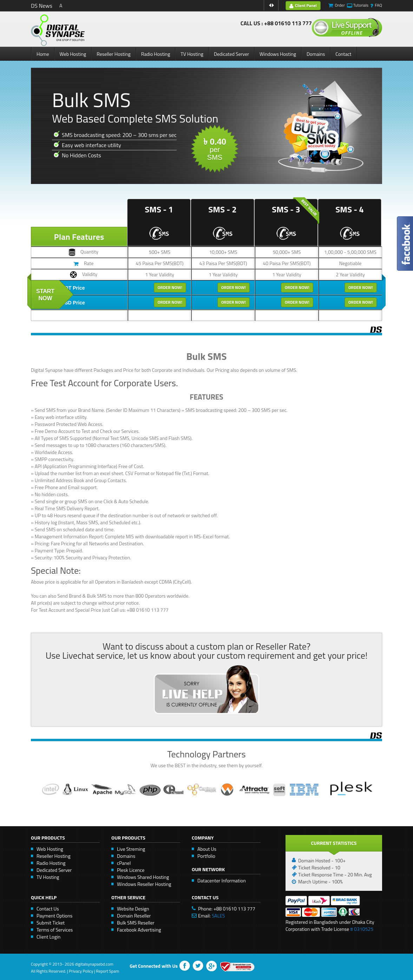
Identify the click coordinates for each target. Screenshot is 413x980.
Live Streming (131, 849)
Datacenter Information (222, 880)
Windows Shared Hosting (143, 877)
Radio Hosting (156, 54)
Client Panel (303, 5)
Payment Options (54, 916)
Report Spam (107, 971)
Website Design (133, 909)
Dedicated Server (231, 54)
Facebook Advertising (139, 930)
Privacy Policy (81, 971)
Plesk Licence (131, 870)
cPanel (124, 863)
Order (340, 5)
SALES (218, 916)
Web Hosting (73, 54)
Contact (343, 54)
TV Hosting (192, 54)
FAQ (378, 5)
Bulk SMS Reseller (136, 923)
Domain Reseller (134, 916)
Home (43, 54)
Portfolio (206, 856)
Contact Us (48, 909)
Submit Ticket (51, 923)
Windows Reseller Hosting (144, 884)
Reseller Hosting (114, 54)
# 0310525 (362, 929)
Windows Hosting (278, 54)
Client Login (48, 937)
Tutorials (361, 5)
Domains (316, 54)
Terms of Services (55, 930)
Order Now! (170, 287)
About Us (207, 849)
